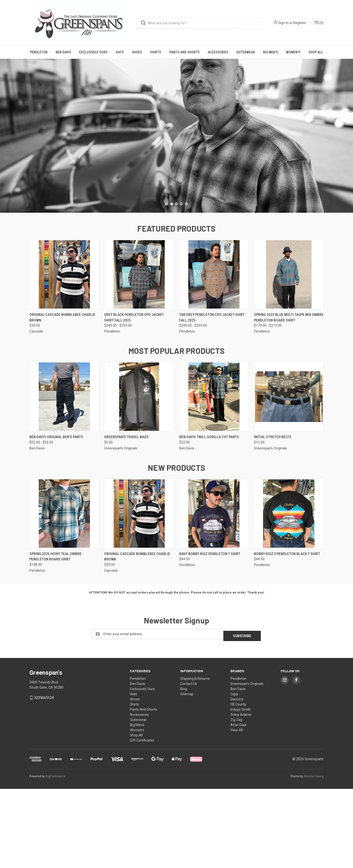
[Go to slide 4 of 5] (181, 285)
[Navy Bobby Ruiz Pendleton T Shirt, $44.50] (214, 595)
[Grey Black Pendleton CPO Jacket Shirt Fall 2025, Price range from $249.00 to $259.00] (139, 356)
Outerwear (246, 52)
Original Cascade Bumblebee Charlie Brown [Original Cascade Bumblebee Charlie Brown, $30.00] (62, 399)
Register (300, 23)
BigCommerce (55, 856)
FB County (238, 784)
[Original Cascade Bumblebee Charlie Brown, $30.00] (64, 356)
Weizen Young (314, 856)
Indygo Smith (241, 789)
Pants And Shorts (184, 52)
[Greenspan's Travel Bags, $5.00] (139, 478)
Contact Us (189, 763)
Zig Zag (236, 799)
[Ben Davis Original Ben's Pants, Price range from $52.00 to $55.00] (64, 478)
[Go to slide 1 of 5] (167, 285)
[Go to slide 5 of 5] (186, 285)
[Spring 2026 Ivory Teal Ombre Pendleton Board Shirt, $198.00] (64, 595)
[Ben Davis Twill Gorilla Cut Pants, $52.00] (214, 478)
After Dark (239, 804)
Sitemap (187, 773)
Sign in (283, 23)
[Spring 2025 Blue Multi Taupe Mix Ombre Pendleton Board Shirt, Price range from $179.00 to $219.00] (289, 356)
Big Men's (271, 52)
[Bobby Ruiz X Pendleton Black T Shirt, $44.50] (289, 595)
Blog (184, 768)
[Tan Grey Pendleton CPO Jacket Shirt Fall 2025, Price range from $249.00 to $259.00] (214, 356)
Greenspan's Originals (247, 763)
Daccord (237, 779)
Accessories (218, 52)
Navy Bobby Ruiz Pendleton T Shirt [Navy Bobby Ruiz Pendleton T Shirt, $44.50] (210, 635)
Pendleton (39, 52)
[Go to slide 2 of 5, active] (172, 285)
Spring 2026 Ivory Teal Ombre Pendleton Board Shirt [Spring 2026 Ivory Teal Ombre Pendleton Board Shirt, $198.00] (56, 638)
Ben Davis (63, 52)
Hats (120, 52)
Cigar (234, 773)
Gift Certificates (142, 820)
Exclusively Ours (93, 52)
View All (237, 809)
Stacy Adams (241, 794)
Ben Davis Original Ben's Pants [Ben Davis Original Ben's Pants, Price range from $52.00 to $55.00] (56, 518)
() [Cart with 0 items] (319, 23)
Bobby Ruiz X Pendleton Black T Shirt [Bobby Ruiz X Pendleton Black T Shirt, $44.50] (287, 635)
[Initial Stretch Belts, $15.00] (289, 478)
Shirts (156, 52)
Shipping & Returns (195, 758)
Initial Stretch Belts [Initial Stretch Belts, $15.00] (273, 518)
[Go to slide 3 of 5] (176, 285)
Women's (293, 52)
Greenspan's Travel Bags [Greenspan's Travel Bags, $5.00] (126, 518)
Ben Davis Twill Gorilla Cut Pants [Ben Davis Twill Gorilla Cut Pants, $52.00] (209, 518)
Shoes (137, 52)
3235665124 (44, 777)
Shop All (316, 52)
